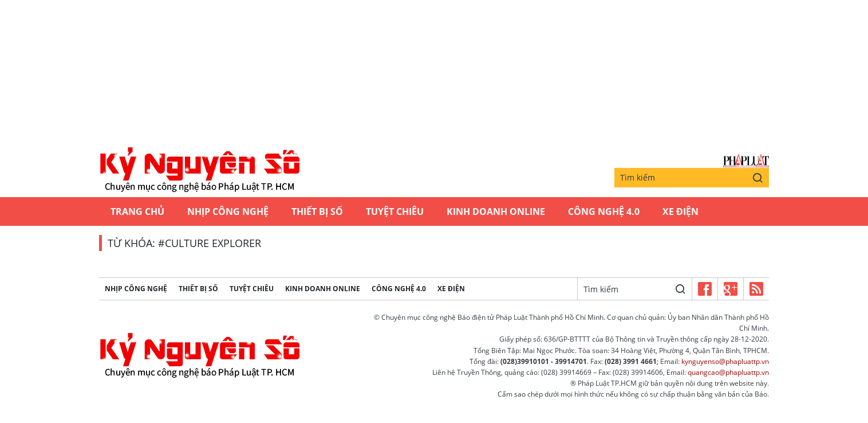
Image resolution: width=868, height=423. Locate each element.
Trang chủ (137, 211)
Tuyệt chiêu (395, 211)
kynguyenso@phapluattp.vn (725, 361)
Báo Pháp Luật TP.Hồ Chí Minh (746, 161)
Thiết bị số (317, 211)
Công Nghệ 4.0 (604, 211)
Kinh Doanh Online (496, 211)
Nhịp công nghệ (228, 211)
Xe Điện (680, 211)
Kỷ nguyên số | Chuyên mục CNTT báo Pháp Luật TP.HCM (199, 170)
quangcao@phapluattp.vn (728, 372)
